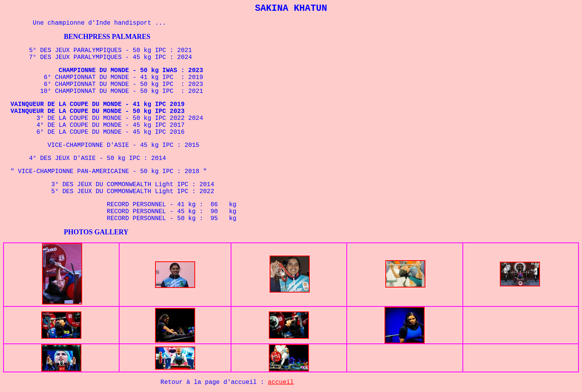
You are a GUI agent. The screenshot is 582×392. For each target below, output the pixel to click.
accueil (281, 382)
